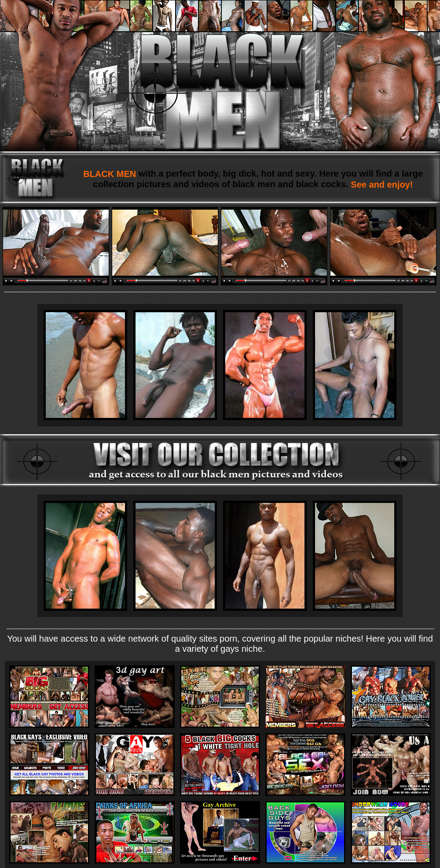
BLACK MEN (111, 174)
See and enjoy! (381, 185)
